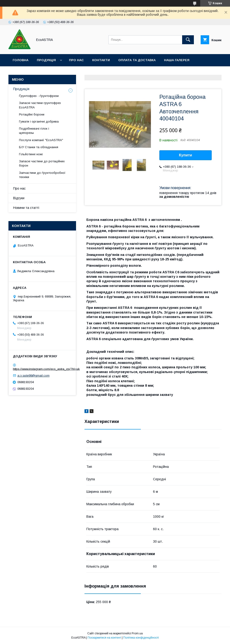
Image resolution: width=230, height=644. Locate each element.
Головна (21, 60)
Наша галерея (177, 60)
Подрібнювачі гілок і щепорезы (34, 131)
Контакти (101, 60)
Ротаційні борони (32, 114)
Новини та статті (26, 208)
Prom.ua (137, 633)
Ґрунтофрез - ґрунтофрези (39, 96)
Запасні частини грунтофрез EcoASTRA (40, 105)
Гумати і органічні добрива (39, 121)
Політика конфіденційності (141, 638)
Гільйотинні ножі (31, 154)
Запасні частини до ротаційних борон (42, 163)
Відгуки (19, 198)
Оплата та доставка (137, 60)
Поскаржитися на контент (104, 638)
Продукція (46, 60)
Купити (186, 155)
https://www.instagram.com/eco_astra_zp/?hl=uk (46, 369)
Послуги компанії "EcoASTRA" (41, 140)
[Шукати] (188, 40)
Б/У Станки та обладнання (39, 147)
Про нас (76, 60)
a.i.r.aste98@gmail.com (33, 376)
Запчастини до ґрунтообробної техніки (42, 175)
